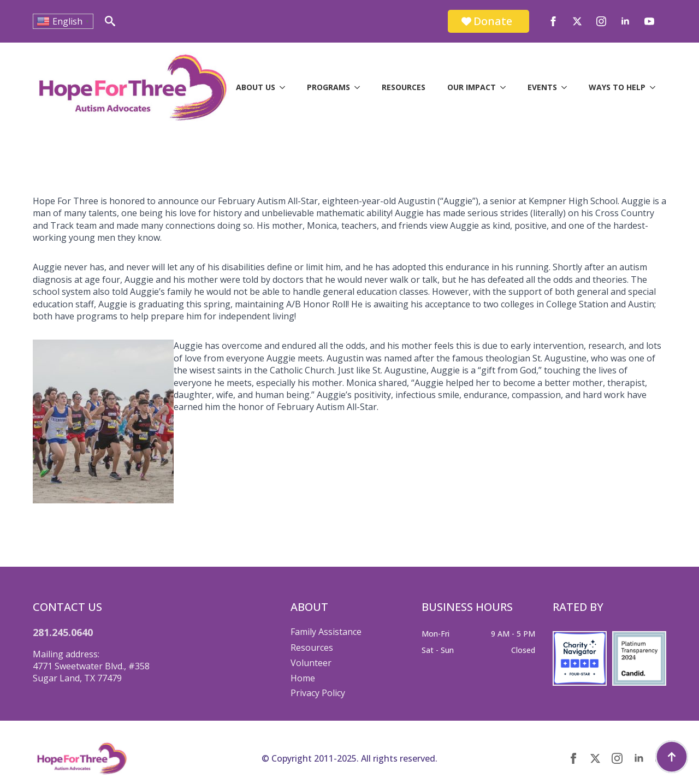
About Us (256, 87)
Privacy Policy (318, 693)
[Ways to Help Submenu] (656, 87)
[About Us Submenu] (286, 87)
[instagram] (601, 21)
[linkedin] (625, 21)
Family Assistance (326, 632)
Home (303, 678)
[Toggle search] (110, 21)
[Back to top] (672, 757)
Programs (328, 87)
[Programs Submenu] (360, 87)
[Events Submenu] (567, 87)
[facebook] (553, 21)
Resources (404, 87)
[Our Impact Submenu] (506, 87)
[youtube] (649, 21)
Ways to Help (617, 87)
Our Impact (472, 87)
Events (542, 87)
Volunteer (311, 663)
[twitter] (577, 21)
